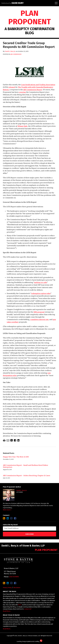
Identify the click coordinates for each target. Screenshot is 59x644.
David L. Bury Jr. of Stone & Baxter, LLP (23, 546)
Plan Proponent (30, 17)
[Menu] (29, 3)
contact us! (28, 609)
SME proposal (39, 312)
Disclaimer (17, 588)
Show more (7, 510)
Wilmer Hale (22, 126)
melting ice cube (41, 282)
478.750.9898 (14, 577)
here (20, 605)
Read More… (7, 611)
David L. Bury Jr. (10, 51)
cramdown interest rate (39, 319)
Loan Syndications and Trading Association (38, 85)
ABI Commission (16, 54)
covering (22, 92)
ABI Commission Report (33, 90)
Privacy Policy (7, 588)
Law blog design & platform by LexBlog (29, 641)
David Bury (18, 3)
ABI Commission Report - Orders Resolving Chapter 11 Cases (27, 476)
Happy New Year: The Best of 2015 (16, 457)
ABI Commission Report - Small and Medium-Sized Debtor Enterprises (26, 466)
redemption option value (41, 293)
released (12, 87)
